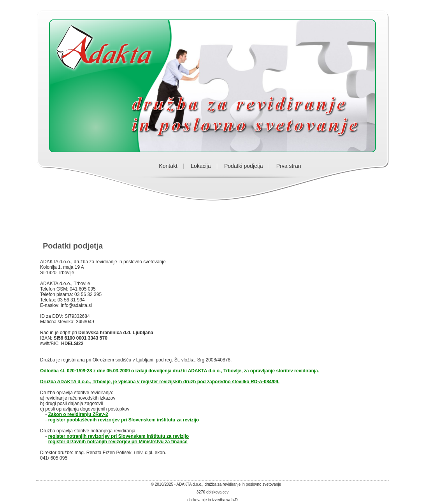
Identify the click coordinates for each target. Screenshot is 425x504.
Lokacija (201, 166)
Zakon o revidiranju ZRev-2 (78, 414)
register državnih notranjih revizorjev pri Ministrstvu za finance (118, 442)
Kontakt (168, 166)
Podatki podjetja (244, 166)
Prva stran (289, 166)
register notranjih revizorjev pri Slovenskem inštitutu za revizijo (119, 436)
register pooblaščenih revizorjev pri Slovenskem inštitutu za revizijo (124, 420)
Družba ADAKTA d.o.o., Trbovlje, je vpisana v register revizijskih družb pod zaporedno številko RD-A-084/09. (160, 382)
